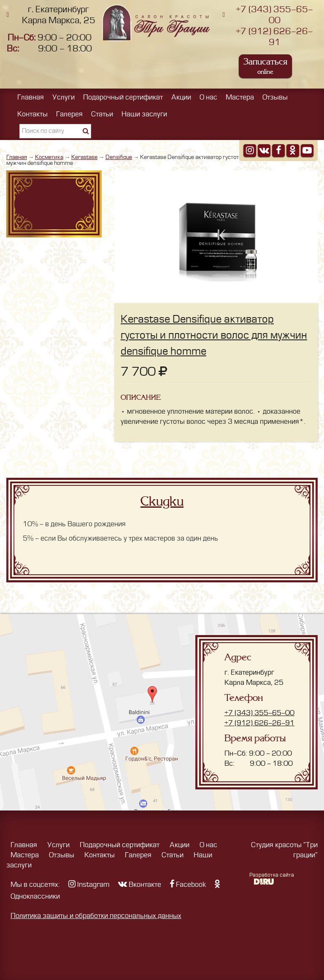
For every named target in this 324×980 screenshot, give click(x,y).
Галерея (69, 114)
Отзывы (275, 97)
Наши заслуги (144, 114)
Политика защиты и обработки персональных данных (96, 916)
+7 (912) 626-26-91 (259, 723)
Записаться (265, 66)
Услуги (63, 97)
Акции (181, 97)
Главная (31, 97)
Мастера (240, 97)
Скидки (162, 501)
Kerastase (84, 157)
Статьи (102, 114)
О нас (208, 97)
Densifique (119, 157)
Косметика (49, 157)
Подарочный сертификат (123, 97)
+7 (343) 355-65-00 (259, 713)
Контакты (32, 114)
